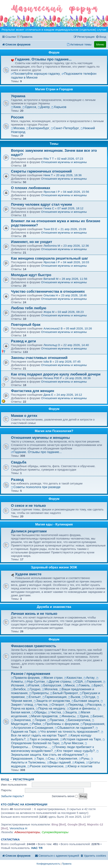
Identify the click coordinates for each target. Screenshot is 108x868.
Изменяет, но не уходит (32, 242)
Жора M (49, 312)
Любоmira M (52, 246)
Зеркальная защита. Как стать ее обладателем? (55, 753)
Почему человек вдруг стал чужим (41, 204)
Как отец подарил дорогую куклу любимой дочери (56, 374)
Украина (18, 96)
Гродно (34, 689)
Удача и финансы (81, 708)
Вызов (74, 697)
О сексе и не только (28, 506)
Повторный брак (26, 325)
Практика (56, 720)
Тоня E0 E (50, 229)
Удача (83, 716)
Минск (69, 685)
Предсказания (92, 724)
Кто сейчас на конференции (24, 804)
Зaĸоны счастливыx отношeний (39, 358)
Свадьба (19, 462)
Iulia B (48, 362)
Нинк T (48, 175)
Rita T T (49, 159)
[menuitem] (101, 37)
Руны (84, 759)
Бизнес (97, 716)
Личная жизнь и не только (34, 614)
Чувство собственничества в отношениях (48, 291)
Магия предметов (43, 716)
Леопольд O (52, 345)
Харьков (59, 107)
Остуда (89, 697)
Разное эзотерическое (45, 766)
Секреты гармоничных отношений (41, 171)
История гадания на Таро (81, 739)
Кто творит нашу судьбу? (75, 751)
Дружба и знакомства (54, 607)
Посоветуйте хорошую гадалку (35, 74)
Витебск (18, 689)
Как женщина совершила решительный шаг (50, 258)
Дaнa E (48, 395)
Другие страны (59, 682)
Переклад (74, 705)
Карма (78, 762)
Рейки (35, 724)
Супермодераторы (55, 832)
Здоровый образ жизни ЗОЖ (54, 567)
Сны (50, 759)
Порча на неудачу (51, 708)
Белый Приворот (64, 693)
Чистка (41, 705)
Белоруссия (51, 685)
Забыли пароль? (12, 796)
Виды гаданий (59, 762)
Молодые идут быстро (31, 275)
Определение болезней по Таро (58, 742)
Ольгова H (51, 295)
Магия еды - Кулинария (54, 524)
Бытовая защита (85, 701)
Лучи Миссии (72, 743)
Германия (93, 682)
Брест (97, 685)
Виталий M (51, 279)
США (78, 682)
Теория (39, 720)
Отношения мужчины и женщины (64, 162)
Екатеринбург (38, 128)
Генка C (49, 208)
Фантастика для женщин (33, 391)
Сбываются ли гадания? (74, 728)
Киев (16, 107)
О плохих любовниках (31, 188)
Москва (18, 128)
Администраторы (27, 832)
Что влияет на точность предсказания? (69, 732)
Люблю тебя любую (29, 308)
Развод (17, 480)
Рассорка (93, 705)
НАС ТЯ (37, 848)
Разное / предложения (31, 674)
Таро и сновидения (43, 739)
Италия (32, 685)
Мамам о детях (24, 416)
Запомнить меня (65, 796)
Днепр (44, 107)
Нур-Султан (35, 682)
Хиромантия (67, 759)
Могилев (50, 689)
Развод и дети (23, 341)
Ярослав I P (52, 192)
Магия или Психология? (54, 431)
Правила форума (25, 678)
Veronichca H (18, 828)
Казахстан (73, 678)
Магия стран (52, 678)
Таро (39, 759)
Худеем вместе (28, 574)
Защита (70, 712)
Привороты (39, 693)
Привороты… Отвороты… (49, 746)
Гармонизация (54, 697)
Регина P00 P (53, 378)
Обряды (39, 712)
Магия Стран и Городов (54, 89)
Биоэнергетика (78, 720)
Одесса (29, 107)
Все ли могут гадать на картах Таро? (57, 734)
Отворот (57, 705)
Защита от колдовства (52, 701)
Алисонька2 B (53, 328)
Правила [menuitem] (26, 37)
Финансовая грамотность (34, 646)
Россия (17, 117)
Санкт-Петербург (65, 128)
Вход (5, 779)
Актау (89, 678)
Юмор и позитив (79, 766)
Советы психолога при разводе (36, 487)
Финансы (67, 716)
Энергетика (21, 720)
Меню (100, 44)
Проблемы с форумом (61, 724)
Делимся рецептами (29, 531)
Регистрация (24, 779)
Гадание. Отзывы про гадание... (43, 59)
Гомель (83, 685)
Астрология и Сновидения (32, 728)
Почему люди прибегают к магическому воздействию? (52, 749)
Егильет (33, 697)
